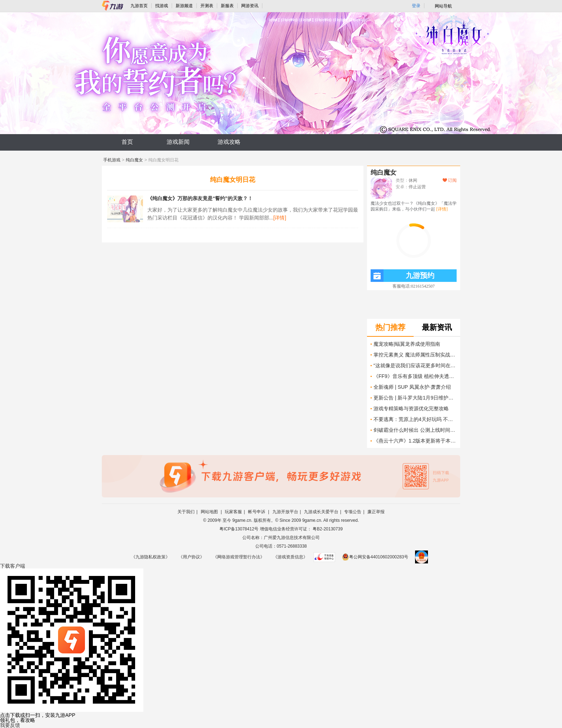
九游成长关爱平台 (321, 512)
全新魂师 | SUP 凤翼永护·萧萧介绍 (412, 387)
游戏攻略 (229, 142)
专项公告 (353, 512)
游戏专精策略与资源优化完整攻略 (411, 408)
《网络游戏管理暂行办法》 (239, 557)
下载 (13, 566)
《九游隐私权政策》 (151, 557)
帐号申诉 (257, 512)
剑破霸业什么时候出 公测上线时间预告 (415, 430)
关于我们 (186, 512)
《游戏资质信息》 (290, 557)
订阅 (450, 180)
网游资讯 (250, 6)
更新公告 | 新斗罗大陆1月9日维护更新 (415, 398)
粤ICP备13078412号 (239, 529)
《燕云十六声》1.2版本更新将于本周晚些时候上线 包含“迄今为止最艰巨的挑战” (415, 441)
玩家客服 (233, 512)
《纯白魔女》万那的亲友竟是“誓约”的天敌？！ (200, 198)
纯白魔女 (134, 160)
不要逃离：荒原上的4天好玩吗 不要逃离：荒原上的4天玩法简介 (415, 419)
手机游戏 (112, 160)
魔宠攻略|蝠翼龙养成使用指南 (407, 344)
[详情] (280, 218)
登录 (416, 6)
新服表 (227, 6)
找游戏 (162, 6)
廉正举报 (376, 512)
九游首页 (139, 6)
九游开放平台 (285, 512)
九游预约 (403, 276)
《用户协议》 (191, 557)
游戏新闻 (178, 142)
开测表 (207, 6)
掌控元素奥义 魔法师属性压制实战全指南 (415, 355)
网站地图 (210, 512)
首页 (127, 142)
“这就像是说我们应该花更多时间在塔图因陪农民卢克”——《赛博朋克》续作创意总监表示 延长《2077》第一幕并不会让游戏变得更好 (415, 365)
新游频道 (184, 6)
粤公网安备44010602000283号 (375, 557)
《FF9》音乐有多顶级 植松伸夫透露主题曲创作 (415, 376)
